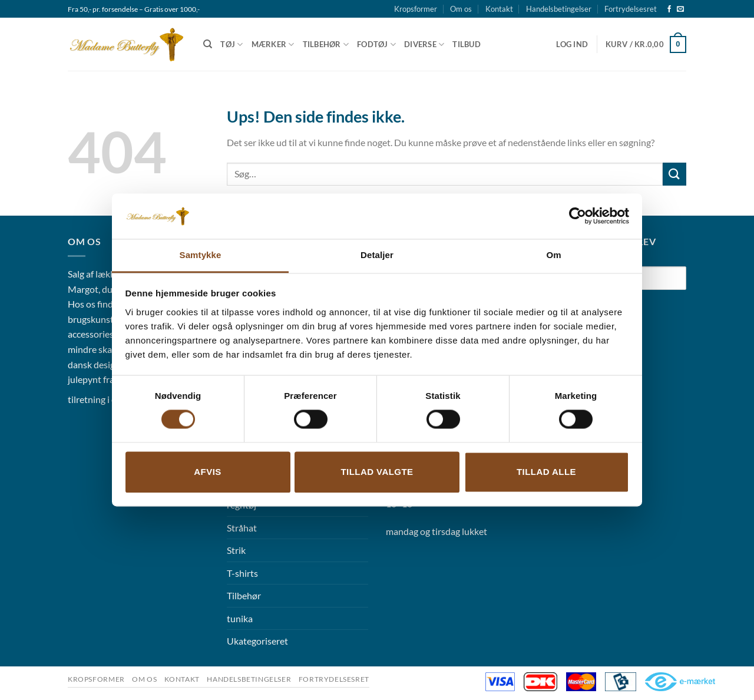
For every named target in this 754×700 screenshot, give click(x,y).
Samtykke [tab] (201, 255)
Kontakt (499, 9)
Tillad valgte (377, 472)
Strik (236, 550)
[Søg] (208, 44)
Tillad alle (546, 472)
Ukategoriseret (257, 641)
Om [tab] (553, 255)
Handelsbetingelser (559, 9)
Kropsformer (416, 9)
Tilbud (467, 44)
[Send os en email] (680, 9)
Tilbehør (326, 44)
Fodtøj (376, 44)
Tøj (232, 44)
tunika (240, 618)
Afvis (207, 472)
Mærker (273, 44)
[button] (572, 44)
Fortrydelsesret (631, 9)
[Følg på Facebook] (669, 9)
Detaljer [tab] (377, 255)
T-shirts (242, 573)
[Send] (674, 174)
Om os (461, 9)
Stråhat (242, 528)
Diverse (424, 44)
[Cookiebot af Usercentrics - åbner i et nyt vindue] (578, 216)
